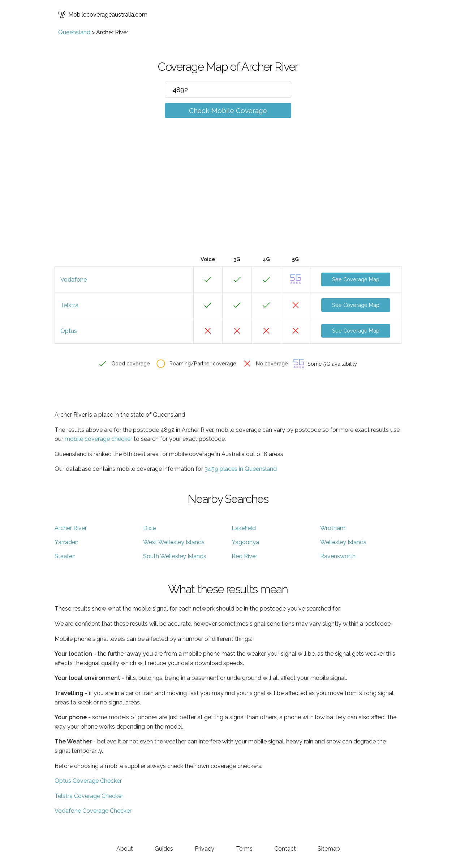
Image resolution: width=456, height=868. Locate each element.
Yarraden (66, 542)
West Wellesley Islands (174, 542)
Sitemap (329, 849)
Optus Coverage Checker (88, 781)
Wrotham (333, 528)
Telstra (69, 305)
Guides (164, 849)
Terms (244, 849)
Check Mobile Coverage (228, 110)
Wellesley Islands (343, 542)
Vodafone (74, 280)
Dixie (149, 528)
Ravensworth (338, 556)
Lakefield (244, 528)
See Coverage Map (356, 279)
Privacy (205, 849)
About (125, 849)
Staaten (65, 556)
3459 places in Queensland (241, 469)
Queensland (74, 32)
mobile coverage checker (98, 439)
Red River (244, 556)
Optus (69, 331)
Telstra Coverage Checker (89, 796)
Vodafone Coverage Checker (93, 811)
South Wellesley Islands (175, 556)
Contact (285, 849)
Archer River (71, 528)
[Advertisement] (228, 198)
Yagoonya (245, 542)
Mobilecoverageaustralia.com (103, 14)
